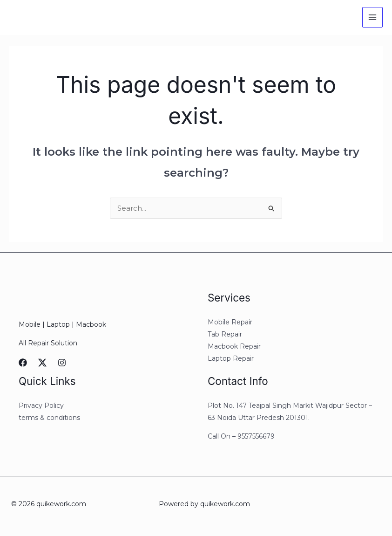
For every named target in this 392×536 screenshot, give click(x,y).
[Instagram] (62, 363)
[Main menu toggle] (373, 17)
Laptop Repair (231, 358)
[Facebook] (23, 363)
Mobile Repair (230, 322)
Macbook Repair (234, 346)
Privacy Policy (41, 405)
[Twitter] (42, 363)
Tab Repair (225, 334)
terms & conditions (49, 418)
